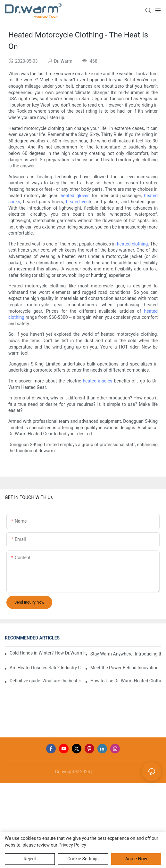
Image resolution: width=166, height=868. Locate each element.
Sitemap (102, 772)
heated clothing (132, 244)
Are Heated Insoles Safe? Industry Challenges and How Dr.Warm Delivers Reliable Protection (45, 668)
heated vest (78, 202)
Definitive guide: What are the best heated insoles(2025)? (45, 681)
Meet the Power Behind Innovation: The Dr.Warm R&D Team (126, 668)
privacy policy (72, 845)
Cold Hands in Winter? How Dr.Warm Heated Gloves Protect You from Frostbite (48, 653)
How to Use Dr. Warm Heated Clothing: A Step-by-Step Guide (126, 681)
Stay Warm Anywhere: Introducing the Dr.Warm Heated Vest (126, 654)
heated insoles (97, 381)
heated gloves (75, 196)
